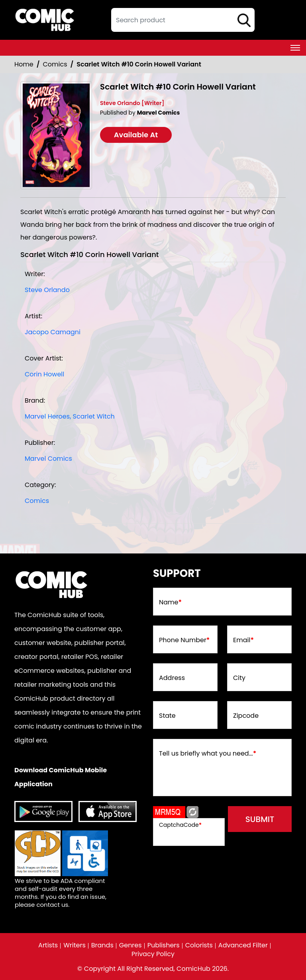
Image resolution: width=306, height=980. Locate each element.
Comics (55, 64)
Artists (48, 945)
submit (260, 819)
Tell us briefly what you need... (208, 754)
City (239, 678)
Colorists (199, 945)
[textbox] (183, 20)
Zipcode (246, 716)
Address (172, 678)
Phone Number (184, 640)
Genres (130, 945)
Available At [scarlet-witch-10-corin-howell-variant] (136, 135)
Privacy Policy (153, 954)
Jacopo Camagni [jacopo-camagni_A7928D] (53, 332)
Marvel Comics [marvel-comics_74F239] (48, 459)
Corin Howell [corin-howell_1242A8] (44, 374)
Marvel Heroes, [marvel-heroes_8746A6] (48, 416)
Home (24, 64)
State (167, 716)
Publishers (164, 945)
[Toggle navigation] (295, 48)
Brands (102, 945)
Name (170, 602)
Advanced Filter (243, 945)
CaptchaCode (180, 825)
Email (243, 640)
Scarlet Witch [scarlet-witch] (94, 416)
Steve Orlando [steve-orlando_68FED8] (47, 290)
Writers (75, 945)
